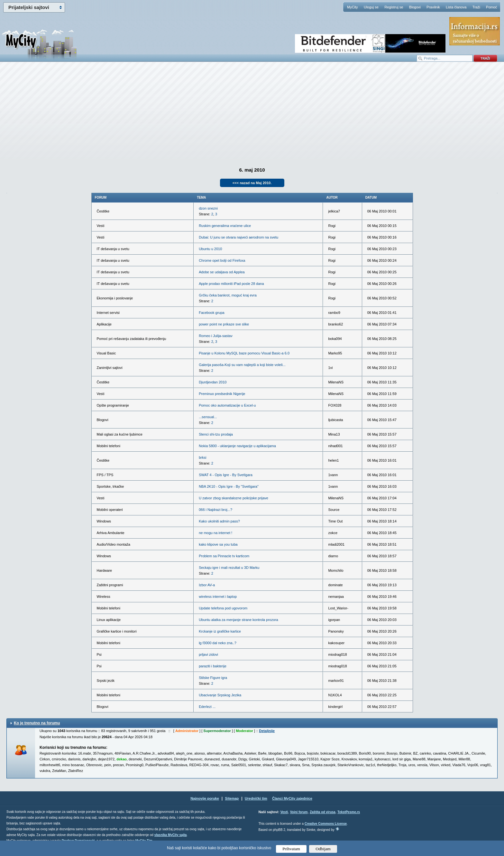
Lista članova (456, 7)
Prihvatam (291, 849)
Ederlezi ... (207, 707)
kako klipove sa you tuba (218, 544)
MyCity (353, 7)
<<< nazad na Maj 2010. (252, 183)
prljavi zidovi (208, 654)
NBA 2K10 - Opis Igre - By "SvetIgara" (229, 486)
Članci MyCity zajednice (292, 798)
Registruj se (394, 7)
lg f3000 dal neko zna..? (218, 643)
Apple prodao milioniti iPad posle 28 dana (231, 284)
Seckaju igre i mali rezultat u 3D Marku (229, 568)
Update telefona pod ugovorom (223, 608)
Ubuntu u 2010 (210, 249)
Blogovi (415, 7)
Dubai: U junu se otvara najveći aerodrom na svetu (238, 237)
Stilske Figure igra (213, 678)
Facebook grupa (212, 313)
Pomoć (491, 7)
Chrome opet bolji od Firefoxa (222, 260)
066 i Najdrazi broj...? (215, 510)
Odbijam (323, 849)
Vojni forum (299, 812)
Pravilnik (433, 7)
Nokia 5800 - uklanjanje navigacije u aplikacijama (237, 446)
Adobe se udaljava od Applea (222, 272)
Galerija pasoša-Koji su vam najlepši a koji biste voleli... (242, 365)
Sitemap (232, 798)
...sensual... (208, 417)
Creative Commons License (326, 824)
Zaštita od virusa (322, 812)
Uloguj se (371, 7)
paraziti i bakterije (213, 666)
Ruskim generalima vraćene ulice (225, 226)
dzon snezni (208, 208)
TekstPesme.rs (349, 812)
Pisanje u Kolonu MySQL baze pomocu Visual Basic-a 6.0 (244, 353)
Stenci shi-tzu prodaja (216, 434)
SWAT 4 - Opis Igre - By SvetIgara (226, 475)
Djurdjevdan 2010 (213, 382)
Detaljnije (267, 731)
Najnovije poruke (205, 798)
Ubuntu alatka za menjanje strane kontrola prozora (238, 620)
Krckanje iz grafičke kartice (220, 631)
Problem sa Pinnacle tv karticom (224, 556)
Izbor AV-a (207, 585)
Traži (476, 7)
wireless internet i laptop (218, 597)
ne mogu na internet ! (215, 533)
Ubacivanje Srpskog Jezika (220, 695)
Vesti (284, 812)
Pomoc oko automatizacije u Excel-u (227, 405)
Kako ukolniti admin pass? (219, 521)
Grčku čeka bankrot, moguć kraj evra (228, 295)
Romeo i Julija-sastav (216, 336)
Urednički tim (256, 798)
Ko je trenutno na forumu (37, 723)
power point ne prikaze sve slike (224, 324)
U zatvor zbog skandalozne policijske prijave (234, 498)
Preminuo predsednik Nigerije (222, 394)
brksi (202, 457)
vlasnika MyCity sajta (171, 835)
